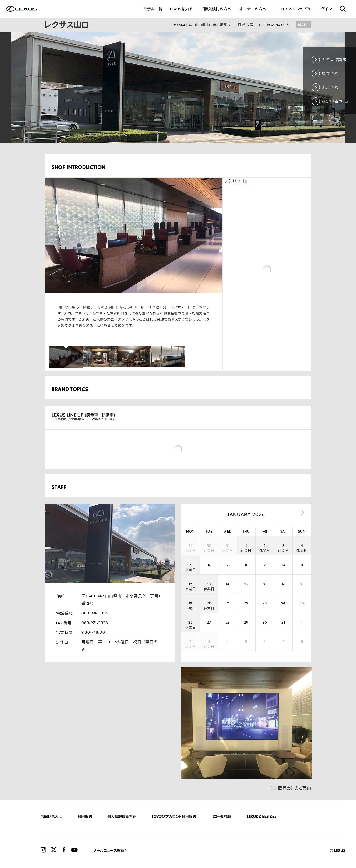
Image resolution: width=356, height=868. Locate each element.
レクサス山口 (237, 182)
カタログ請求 (334, 59)
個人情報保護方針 (122, 817)
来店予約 (330, 87)
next (303, 513)
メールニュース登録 (109, 850)
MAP (304, 25)
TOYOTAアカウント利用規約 (174, 817)
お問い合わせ (51, 817)
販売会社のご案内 (295, 788)
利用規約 (85, 817)
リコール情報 (221, 817)
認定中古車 (335, 101)
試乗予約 (330, 73)
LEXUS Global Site (261, 817)
